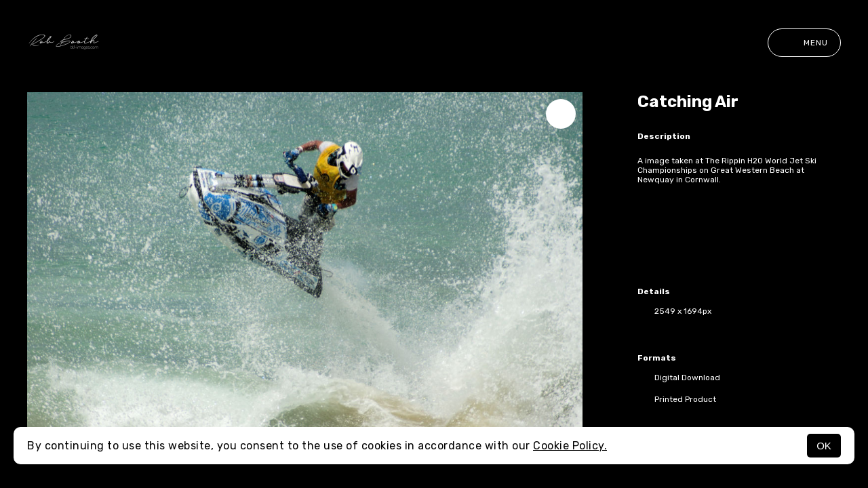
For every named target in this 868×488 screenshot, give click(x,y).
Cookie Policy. (570, 446)
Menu (804, 43)
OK (824, 446)
